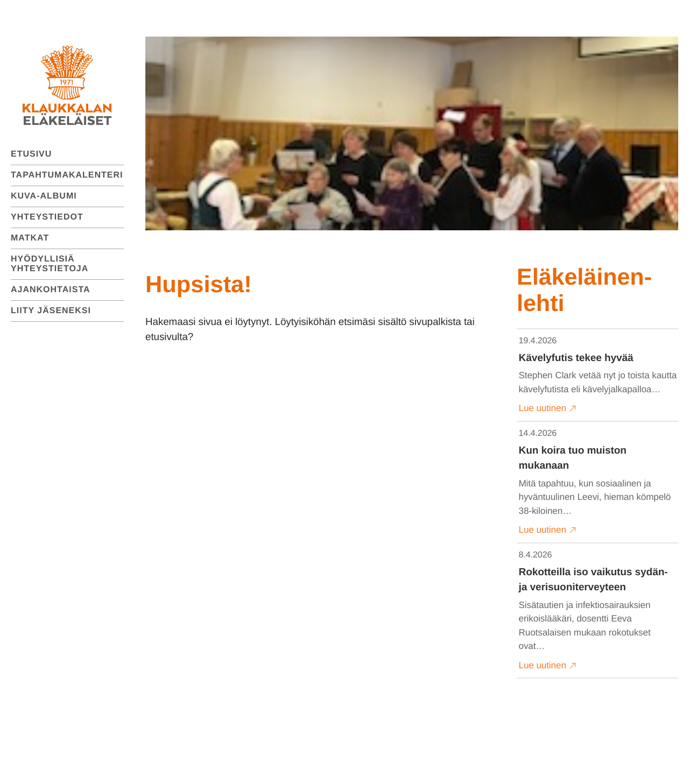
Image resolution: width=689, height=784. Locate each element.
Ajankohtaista (51, 290)
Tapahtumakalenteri (67, 175)
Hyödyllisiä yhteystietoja (50, 264)
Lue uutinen (548, 408)
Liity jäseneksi (51, 311)
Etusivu (31, 154)
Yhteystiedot (47, 217)
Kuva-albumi (44, 196)
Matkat (30, 238)
